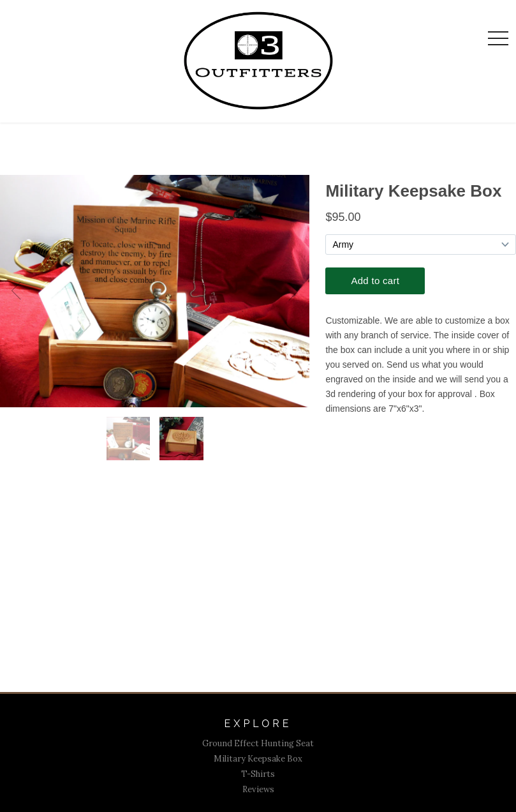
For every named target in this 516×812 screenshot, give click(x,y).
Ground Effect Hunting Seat (258, 743)
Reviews (258, 789)
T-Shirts (258, 774)
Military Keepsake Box (258, 759)
